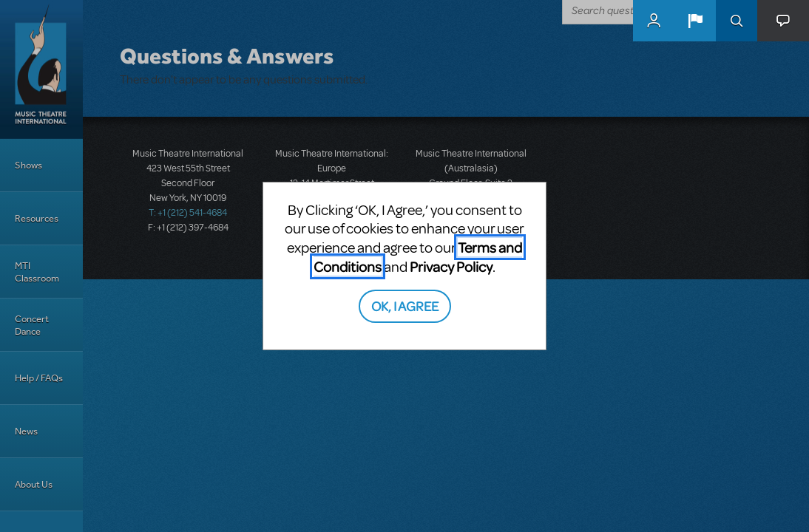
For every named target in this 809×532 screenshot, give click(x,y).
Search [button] (737, 21)
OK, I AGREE (405, 306)
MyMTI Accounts (654, 21)
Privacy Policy (451, 266)
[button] (695, 21)
